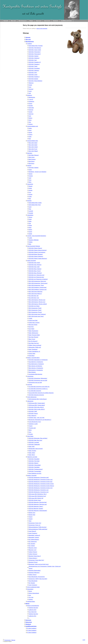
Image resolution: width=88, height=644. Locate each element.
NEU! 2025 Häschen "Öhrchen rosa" (37, 300)
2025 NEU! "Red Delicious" (35, 48)
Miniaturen (30, 95)
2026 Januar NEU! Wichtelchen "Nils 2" (38, 494)
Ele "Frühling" (32, 546)
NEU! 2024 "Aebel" (33, 145)
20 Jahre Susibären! (32, 632)
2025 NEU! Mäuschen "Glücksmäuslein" (38, 511)
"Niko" (30, 521)
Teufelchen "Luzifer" (33, 424)
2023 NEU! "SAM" (33, 411)
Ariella (30, 128)
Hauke (30, 170)
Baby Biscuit (32, 161)
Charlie (30, 85)
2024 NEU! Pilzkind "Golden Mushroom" (38, 258)
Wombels (29, 201)
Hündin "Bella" (32, 354)
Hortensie (31, 110)
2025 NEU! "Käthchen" (34, 70)
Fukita (30, 196)
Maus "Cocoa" (32, 339)
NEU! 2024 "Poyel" (33, 149)
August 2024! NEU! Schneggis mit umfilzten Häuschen (41, 393)
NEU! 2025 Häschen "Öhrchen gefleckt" (38, 304)
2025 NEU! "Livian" (33, 75)
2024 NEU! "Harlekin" (34, 168)
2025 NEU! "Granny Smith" (35, 50)
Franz (30, 180)
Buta (30, 199)
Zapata (30, 234)
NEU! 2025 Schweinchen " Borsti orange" (38, 283)
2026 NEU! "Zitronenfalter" (35, 465)
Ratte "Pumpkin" (33, 451)
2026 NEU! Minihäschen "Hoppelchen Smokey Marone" (41, 486)
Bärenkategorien (30, 42)
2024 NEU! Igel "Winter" (34, 306)
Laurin (30, 91)
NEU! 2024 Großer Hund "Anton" (36, 316)
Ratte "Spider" (32, 453)
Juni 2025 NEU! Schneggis (35, 391)
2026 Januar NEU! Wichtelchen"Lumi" (37, 496)
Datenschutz (29, 622)
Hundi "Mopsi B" (32, 531)
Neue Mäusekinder (33, 581)
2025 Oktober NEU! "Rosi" (35, 205)
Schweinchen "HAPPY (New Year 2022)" (38, 579)
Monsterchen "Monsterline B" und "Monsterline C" (40, 420)
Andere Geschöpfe (31, 261)
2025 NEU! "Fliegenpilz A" (35, 52)
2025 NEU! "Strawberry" (34, 64)
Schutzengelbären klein (33, 141)
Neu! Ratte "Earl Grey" (34, 343)
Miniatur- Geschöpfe (32, 475)
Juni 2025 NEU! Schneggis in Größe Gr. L (38, 389)
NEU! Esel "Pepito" (33, 325)
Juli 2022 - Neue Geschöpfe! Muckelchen (37, 236)
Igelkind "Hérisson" (33, 554)
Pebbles (31, 242)
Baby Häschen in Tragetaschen (36, 368)
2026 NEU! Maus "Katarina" (35, 269)
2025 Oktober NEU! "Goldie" (35, 203)
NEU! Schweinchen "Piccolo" (35, 312)
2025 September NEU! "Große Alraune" (38, 399)
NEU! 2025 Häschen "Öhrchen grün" (37, 302)
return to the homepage (42, 28)
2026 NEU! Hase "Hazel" (34, 263)
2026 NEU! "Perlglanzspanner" (36, 469)
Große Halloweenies (32, 397)
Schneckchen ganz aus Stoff (35, 382)
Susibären (30, 44)
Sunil (30, 116)
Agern (30, 120)
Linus (30, 87)
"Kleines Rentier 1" (33, 558)
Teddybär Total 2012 (33, 614)
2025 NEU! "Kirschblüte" (34, 68)
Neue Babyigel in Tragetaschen (36, 362)
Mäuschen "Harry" (33, 548)
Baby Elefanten (32, 372)
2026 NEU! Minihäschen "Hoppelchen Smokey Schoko (41, 484)
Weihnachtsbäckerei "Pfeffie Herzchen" (38, 527)
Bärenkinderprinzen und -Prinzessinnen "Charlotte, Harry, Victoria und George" (45, 567)
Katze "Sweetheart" (33, 349)
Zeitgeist (31, 599)
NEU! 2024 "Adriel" (33, 143)
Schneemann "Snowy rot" (35, 525)
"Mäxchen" (31, 83)
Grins (30, 432)
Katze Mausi (32, 356)
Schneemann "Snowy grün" (35, 523)
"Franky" (31, 426)
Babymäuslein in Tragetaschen (36, 370)
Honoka (31, 190)
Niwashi (31, 186)
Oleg (30, 122)
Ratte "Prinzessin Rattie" (34, 335)
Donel (30, 130)
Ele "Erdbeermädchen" (34, 539)
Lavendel (31, 211)
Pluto (30, 209)
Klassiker (29, 165)
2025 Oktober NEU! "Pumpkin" (36, 46)
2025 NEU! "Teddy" (33, 66)
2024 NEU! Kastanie (33, 79)
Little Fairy (31, 114)
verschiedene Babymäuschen (35, 374)
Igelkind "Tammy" (33, 575)
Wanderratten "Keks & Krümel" (36, 449)
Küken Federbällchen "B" (34, 351)
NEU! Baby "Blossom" (34, 155)
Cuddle (30, 238)
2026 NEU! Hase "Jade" (34, 267)
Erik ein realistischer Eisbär (33, 587)
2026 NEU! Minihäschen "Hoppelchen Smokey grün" (41, 488)
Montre (30, 591)
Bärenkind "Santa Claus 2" (35, 556)
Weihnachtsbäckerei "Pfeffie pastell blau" (38, 529)
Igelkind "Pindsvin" (33, 552)
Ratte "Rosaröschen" (34, 331)
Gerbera (31, 124)
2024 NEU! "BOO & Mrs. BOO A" (36, 407)
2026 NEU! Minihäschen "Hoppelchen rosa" (39, 490)
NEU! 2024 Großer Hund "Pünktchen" (37, 314)
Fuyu (30, 192)
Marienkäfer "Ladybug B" (34, 535)
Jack (30, 93)
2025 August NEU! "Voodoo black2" (37, 405)
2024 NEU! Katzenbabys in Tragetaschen (38, 360)
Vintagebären (30, 215)
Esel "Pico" (31, 327)
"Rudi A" (31, 517)
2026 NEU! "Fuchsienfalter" (35, 471)
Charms (31, 134)
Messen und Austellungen (33, 606)
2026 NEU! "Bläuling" (34, 463)
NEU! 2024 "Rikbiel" (33, 151)
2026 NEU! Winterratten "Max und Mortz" (38, 438)
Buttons (31, 118)
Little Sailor (31, 108)
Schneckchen (30, 376)
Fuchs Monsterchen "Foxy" (35, 422)
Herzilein (31, 106)
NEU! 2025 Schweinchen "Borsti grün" (37, 281)
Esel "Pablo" (32, 329)
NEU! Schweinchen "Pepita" (35, 308)
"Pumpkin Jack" (32, 428)
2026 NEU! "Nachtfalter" (34, 467)
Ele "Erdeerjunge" (33, 542)
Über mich (28, 39)
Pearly (30, 219)
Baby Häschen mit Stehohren (35, 366)
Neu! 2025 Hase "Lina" (34, 298)
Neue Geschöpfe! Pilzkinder (34, 246)
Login (84, 640)
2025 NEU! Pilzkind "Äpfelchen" (36, 256)
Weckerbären (30, 589)
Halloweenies (30, 401)
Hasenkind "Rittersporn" (34, 573)
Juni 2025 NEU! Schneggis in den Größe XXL (39, 387)
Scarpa (30, 232)
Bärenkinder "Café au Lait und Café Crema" (39, 564)
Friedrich (31, 176)
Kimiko (30, 188)
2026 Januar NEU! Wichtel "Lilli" (36, 498)
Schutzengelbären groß (33, 126)
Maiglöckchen (32, 97)
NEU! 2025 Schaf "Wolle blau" (36, 292)
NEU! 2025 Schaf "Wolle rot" (35, 294)
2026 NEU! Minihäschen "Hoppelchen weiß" (39, 477)
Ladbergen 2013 (33, 610)
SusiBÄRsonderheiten (31, 626)
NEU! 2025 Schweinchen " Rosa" (36, 285)
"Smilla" (31, 318)
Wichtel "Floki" (32, 515)
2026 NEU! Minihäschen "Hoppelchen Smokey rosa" (41, 480)
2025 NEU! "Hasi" (33, 60)
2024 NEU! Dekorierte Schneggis (36, 395)
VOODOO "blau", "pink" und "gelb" (37, 418)
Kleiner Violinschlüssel (34, 593)
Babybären (30, 153)
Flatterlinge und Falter (32, 457)
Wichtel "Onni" (32, 513)
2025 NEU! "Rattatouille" (34, 444)
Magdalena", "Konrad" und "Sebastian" (38, 172)
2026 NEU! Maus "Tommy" (35, 271)
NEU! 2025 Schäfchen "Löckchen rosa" (38, 289)
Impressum (28, 620)
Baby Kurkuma (32, 159)
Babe (30, 244)
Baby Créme (32, 157)
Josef (30, 178)
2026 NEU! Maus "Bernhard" (35, 273)
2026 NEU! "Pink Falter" (34, 461)
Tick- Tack (31, 597)
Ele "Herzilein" (32, 544)
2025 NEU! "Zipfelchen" (34, 58)
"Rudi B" (31, 519)
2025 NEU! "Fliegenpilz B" (35, 54)
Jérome (31, 217)
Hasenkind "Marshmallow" (35, 570)
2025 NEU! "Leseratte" (34, 442)
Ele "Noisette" (32, 583)
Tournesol (31, 89)
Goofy (30, 207)
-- (29, 618)
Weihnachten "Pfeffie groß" (35, 347)
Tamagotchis (30, 184)
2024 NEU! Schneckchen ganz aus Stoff (38, 380)
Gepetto (31, 112)
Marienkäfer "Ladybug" (34, 537)
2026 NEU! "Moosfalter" (34, 459)
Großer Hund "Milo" (33, 320)
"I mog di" (31, 99)
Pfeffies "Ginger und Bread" (35, 345)
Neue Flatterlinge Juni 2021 (35, 473)
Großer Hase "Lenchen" (34, 323)
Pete (30, 223)
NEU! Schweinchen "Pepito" (35, 310)
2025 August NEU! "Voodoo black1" (37, 403)
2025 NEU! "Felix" (33, 73)
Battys (30, 430)
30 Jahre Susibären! (32, 628)
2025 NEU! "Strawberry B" (35, 62)
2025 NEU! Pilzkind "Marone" (35, 248)
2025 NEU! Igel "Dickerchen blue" (36, 277)
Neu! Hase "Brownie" (34, 337)
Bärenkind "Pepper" (33, 562)
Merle (30, 182)
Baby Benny (32, 163)
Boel (30, 139)
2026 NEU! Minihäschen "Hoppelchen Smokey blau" (41, 482)
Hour (30, 595)
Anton (30, 227)
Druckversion (7, 640)
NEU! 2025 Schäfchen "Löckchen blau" (38, 287)
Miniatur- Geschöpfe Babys (33, 358)
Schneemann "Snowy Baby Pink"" (36, 560)
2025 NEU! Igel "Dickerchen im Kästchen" (38, 279)
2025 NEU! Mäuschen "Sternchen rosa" (38, 504)
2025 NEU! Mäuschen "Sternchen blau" (38, 502)
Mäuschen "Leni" (33, 550)
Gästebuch (28, 624)
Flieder (30, 225)
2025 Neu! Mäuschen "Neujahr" (36, 508)
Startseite (28, 37)
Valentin (31, 174)
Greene (31, 103)
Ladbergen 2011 (33, 616)
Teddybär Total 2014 (33, 608)
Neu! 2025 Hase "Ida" (34, 296)
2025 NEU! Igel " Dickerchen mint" (37, 275)
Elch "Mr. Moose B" (33, 341)
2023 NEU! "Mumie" (33, 413)
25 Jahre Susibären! (32, 630)
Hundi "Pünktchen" (33, 533)
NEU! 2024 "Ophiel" (33, 147)
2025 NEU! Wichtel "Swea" (35, 500)
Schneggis (30, 385)
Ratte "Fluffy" (32, 446)
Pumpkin (31, 434)
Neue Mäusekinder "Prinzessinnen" (37, 577)
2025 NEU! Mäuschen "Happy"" (36, 506)
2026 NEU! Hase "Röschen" (35, 265)
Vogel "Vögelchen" (33, 585)
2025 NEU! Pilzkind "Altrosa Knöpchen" (38, 250)
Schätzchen (31, 101)
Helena (30, 230)
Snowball (31, 213)
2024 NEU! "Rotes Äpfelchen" (36, 81)
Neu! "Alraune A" (33, 415)
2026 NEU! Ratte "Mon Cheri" (36, 440)
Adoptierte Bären (31, 601)
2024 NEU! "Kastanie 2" (34, 77)
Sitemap (13, 640)
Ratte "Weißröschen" (34, 333)
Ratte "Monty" (32, 455)
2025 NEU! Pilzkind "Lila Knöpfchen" (37, 252)
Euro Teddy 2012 (33, 612)
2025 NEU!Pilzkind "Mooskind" (36, 254)
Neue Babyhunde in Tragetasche (36, 364)
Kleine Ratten (30, 436)
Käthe (30, 221)
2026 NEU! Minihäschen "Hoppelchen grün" (39, 492)
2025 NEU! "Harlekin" (34, 56)
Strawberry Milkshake (34, 240)
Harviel (30, 132)
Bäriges (28, 604)
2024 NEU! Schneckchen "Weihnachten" (38, 378)
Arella (30, 137)
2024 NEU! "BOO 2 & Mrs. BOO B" (37, 409)
